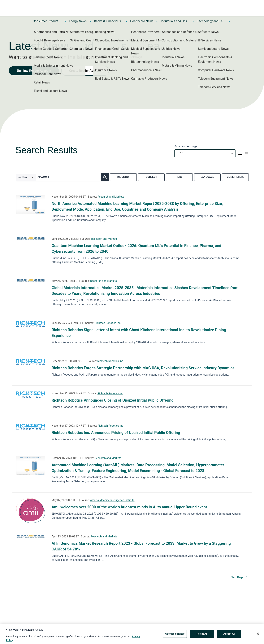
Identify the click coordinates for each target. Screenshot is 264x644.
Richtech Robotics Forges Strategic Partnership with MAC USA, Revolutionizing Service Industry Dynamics (143, 368)
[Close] (258, 634)
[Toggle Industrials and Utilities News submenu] (193, 21)
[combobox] (205, 153)
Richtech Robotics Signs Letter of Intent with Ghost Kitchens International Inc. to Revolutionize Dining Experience (139, 333)
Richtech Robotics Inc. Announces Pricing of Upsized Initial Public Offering (116, 433)
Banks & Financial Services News (108, 21)
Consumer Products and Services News (47, 21)
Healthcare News (142, 21)
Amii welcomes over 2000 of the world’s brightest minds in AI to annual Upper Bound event (129, 507)
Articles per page (186, 146)
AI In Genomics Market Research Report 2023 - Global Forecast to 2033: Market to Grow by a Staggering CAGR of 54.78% (141, 546)
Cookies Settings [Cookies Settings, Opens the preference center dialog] (175, 635)
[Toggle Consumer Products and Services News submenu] (65, 21)
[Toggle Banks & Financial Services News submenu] (126, 21)
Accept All (229, 635)
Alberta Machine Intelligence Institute (112, 500)
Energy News (78, 21)
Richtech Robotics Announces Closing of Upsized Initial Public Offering (113, 400)
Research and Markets (111, 197)
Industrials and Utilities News (175, 21)
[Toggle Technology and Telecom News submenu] (229, 21)
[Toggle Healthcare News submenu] (157, 21)
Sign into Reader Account (34, 71)
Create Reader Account (85, 71)
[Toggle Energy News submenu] (90, 21)
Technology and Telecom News (211, 21)
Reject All (202, 635)
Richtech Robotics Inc (108, 323)
